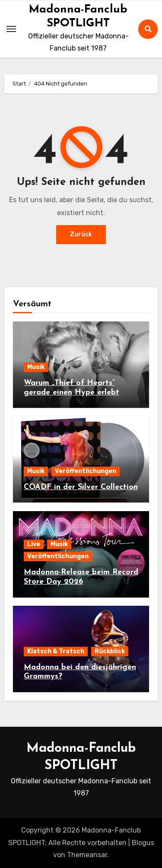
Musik (36, 367)
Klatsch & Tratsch (56, 651)
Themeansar (87, 855)
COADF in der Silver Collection (81, 487)
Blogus (143, 843)
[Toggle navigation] (11, 29)
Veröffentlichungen (86, 471)
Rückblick (110, 651)
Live (34, 544)
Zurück (81, 234)
